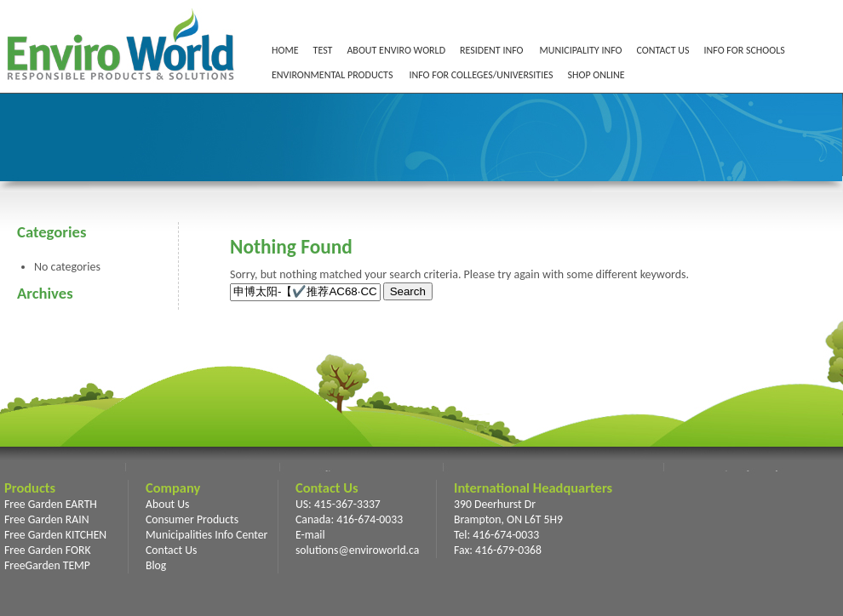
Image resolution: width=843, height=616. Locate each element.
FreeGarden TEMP (47, 565)
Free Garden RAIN (47, 519)
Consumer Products (192, 519)
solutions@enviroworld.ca (357, 550)
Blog (156, 565)
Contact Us (171, 550)
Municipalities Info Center (206, 535)
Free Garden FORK (48, 550)
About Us (167, 504)
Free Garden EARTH (51, 504)
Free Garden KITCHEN (55, 535)
